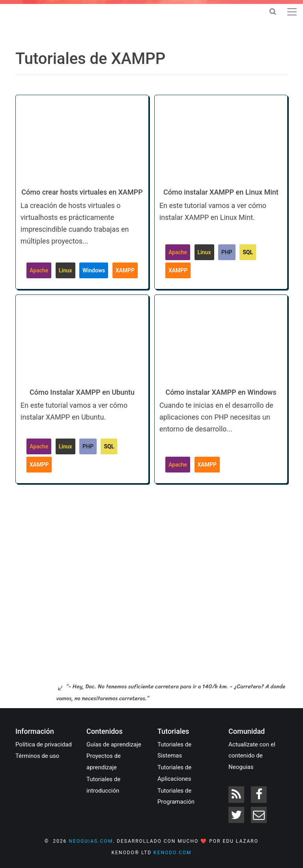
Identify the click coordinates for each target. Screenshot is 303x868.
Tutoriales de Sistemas (174, 750)
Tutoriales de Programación (176, 796)
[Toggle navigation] (292, 12)
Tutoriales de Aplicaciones (174, 773)
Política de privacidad (44, 744)
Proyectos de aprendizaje (104, 762)
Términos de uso (37, 756)
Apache (39, 270)
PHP (227, 252)
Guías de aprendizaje (114, 744)
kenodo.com (172, 853)
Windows (94, 270)
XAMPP (125, 270)
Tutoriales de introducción (103, 785)
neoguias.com (91, 841)
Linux (65, 270)
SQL (248, 252)
